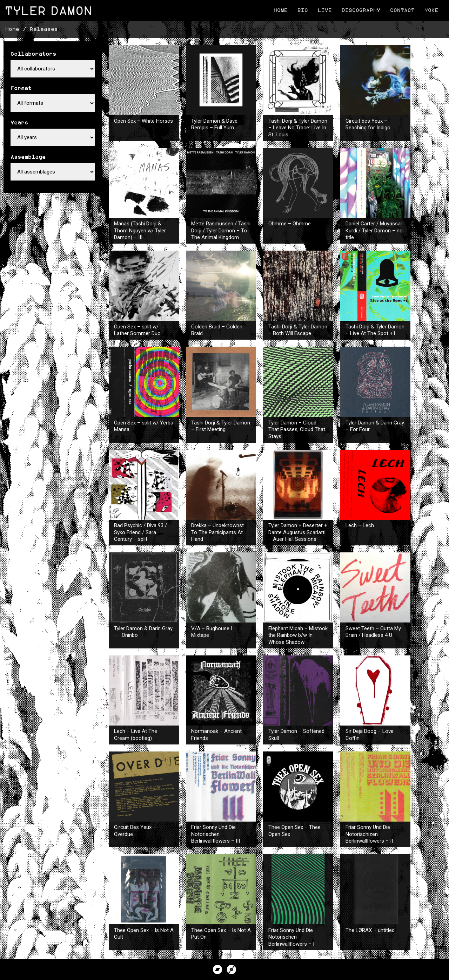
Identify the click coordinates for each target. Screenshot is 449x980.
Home (281, 10)
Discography (361, 10)
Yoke (431, 10)
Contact (402, 10)
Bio (303, 10)
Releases (44, 29)
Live (325, 10)
